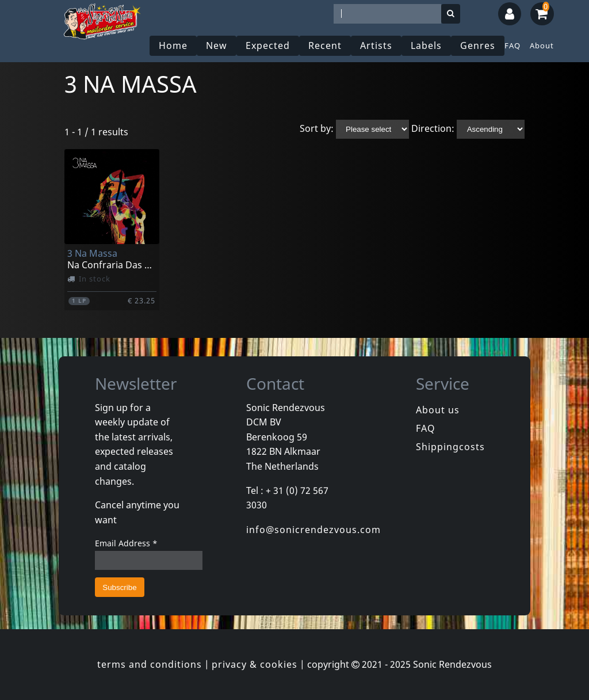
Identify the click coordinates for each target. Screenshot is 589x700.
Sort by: (317, 128)
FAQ (512, 45)
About (542, 45)
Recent (325, 45)
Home (173, 45)
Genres (478, 45)
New (217, 45)
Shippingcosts (450, 447)
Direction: (433, 128)
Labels (426, 45)
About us (438, 410)
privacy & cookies (255, 664)
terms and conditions (150, 664)
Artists (376, 45)
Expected (268, 45)
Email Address (126, 543)
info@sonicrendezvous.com (313, 530)
